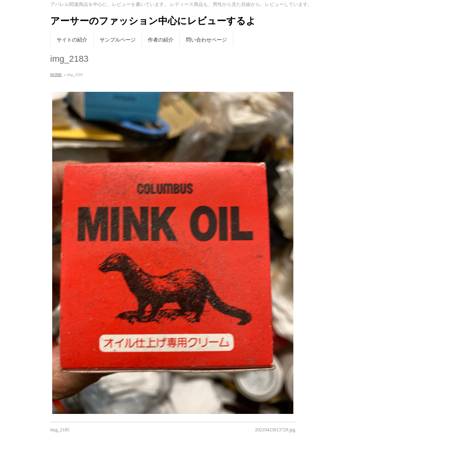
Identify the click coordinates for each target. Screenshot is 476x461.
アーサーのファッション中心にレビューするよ (153, 21)
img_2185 (60, 430)
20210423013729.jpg (275, 430)
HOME (56, 75)
